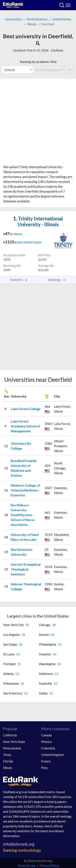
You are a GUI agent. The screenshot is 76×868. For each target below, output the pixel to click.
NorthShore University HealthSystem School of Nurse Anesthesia (23, 515)
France (46, 761)
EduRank (57, 50)
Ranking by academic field (38, 62)
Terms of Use (26, 865)
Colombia (48, 748)
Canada (46, 735)
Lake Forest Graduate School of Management (25, 426)
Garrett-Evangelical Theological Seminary (26, 569)
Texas (7, 755)
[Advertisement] (38, 123)
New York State (14, 742)
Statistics (19, 280)
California (10, 735)
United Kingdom (53, 755)
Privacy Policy (49, 865)
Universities (13, 19)
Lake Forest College (26, 409)
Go (70, 70)
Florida (8, 761)
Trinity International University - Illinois (38, 221)
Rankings (57, 280)
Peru (44, 768)
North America (37, 19)
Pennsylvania (12, 748)
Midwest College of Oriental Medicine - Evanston (25, 490)
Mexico (47, 742)
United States (62, 19)
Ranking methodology (22, 850)
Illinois (32, 24)
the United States (30, 242)
